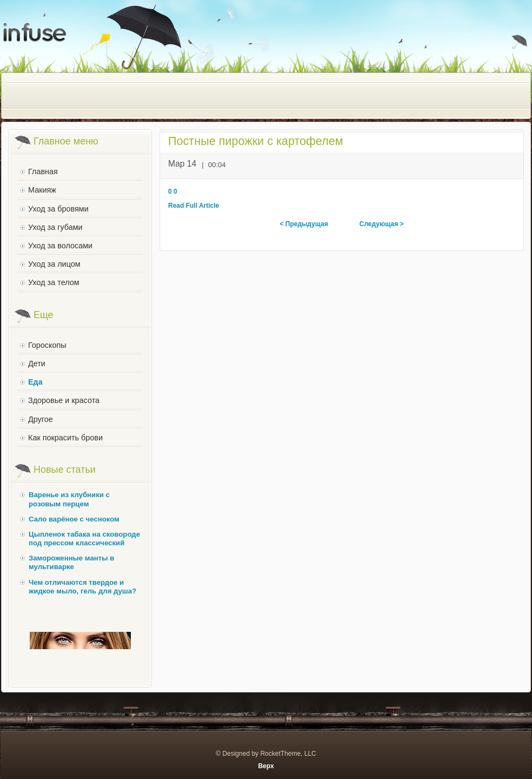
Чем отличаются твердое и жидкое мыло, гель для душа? (82, 587)
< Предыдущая (304, 224)
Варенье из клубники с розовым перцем (69, 499)
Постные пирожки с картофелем (256, 141)
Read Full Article (194, 206)
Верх (266, 766)
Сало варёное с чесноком (74, 519)
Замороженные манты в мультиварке (71, 562)
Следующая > (382, 224)
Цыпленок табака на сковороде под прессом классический (84, 539)
